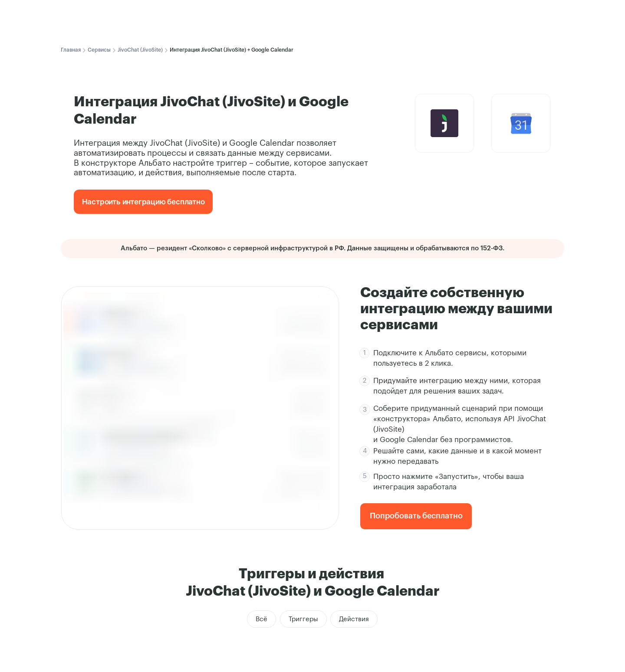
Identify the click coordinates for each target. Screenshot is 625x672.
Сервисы (99, 50)
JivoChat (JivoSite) (140, 50)
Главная (71, 50)
